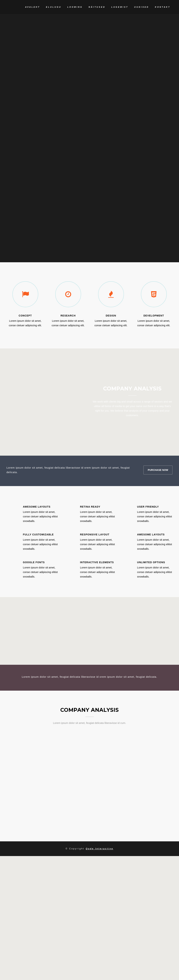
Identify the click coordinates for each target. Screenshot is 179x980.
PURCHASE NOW (158, 510)
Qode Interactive (99, 889)
